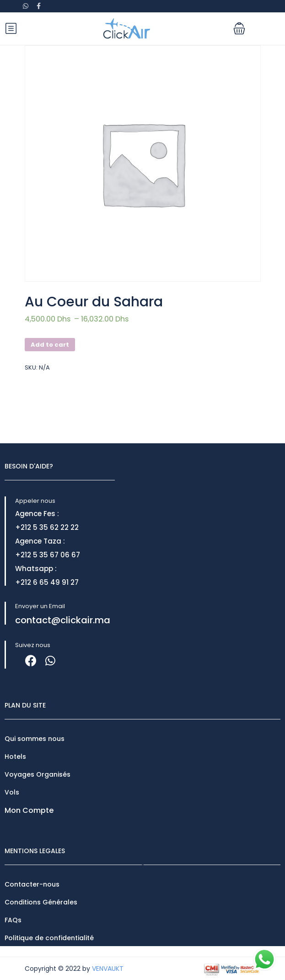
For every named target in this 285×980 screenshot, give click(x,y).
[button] (239, 28)
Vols (12, 792)
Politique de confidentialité (49, 938)
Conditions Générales (41, 902)
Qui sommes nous (35, 739)
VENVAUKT (108, 969)
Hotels (15, 757)
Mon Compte (29, 810)
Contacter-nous (32, 884)
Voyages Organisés (38, 774)
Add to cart (50, 345)
